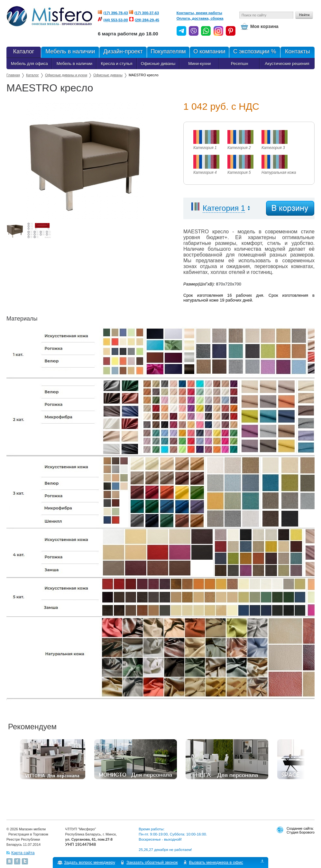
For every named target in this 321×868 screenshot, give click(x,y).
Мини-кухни (199, 64)
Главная (13, 75)
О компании (209, 52)
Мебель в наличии (70, 52)
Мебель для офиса (29, 64)
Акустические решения (287, 64)
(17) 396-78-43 (116, 13)
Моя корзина (264, 26)
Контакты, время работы (199, 13)
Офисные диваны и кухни (66, 75)
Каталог (32, 75)
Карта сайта (23, 853)
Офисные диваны (158, 64)
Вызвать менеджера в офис (216, 862)
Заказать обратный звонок (152, 862)
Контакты (297, 52)
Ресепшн (240, 64)
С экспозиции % (255, 52)
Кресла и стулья (117, 64)
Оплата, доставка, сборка (200, 18)
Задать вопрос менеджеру (90, 862)
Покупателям (168, 52)
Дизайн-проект (123, 52)
